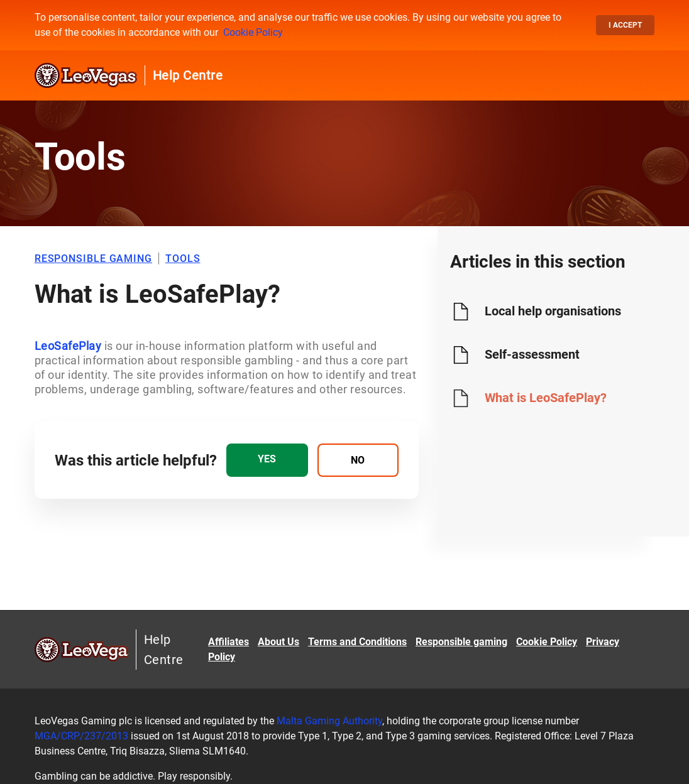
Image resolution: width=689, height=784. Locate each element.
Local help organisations (553, 311)
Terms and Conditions (357, 642)
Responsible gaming (461, 642)
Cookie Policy (253, 32)
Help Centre (188, 75)
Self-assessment (532, 354)
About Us (278, 642)
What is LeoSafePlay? (546, 398)
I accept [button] (625, 25)
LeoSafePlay (68, 346)
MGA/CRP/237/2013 (81, 736)
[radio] (267, 460)
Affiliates (229, 642)
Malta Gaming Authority (329, 721)
